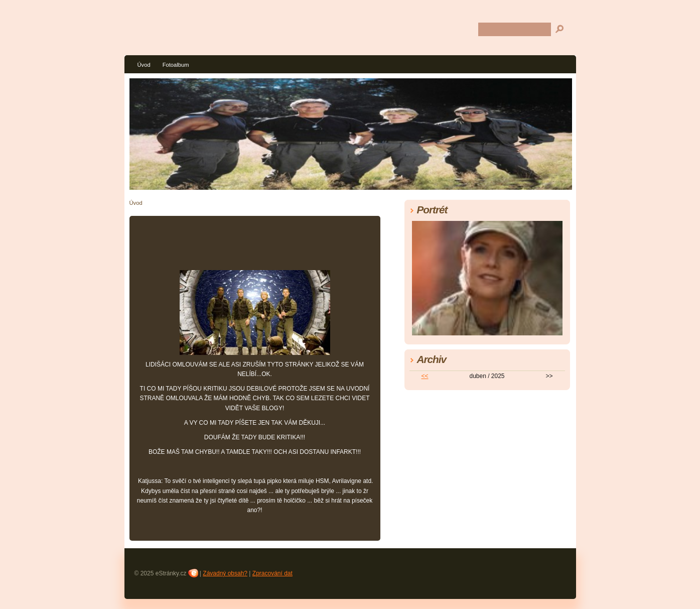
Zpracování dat (272, 573)
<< (425, 376)
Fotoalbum (176, 65)
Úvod (144, 65)
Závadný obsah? (225, 573)
